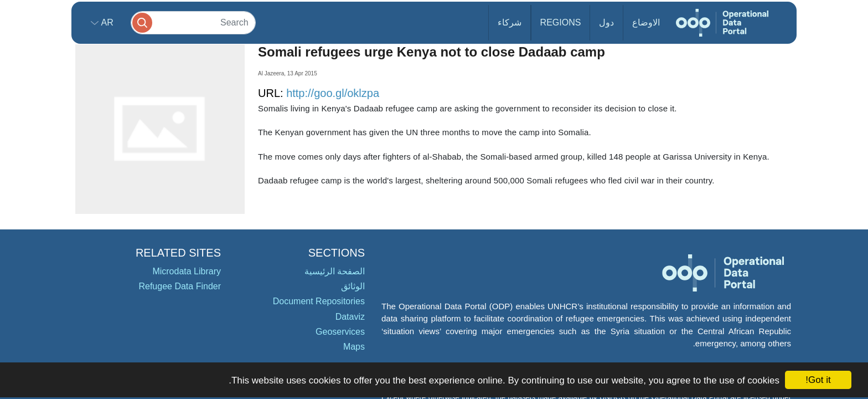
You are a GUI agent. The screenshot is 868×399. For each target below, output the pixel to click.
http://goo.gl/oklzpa (333, 93)
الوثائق (353, 286)
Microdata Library (187, 271)
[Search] (193, 22)
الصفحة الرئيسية (335, 271)
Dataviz (350, 317)
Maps (354, 347)
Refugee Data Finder (180, 286)
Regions (561, 22)
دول (606, 22)
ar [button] (106, 22)
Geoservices (340, 332)
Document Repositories (319, 301)
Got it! (818, 380)
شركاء (510, 22)
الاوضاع (646, 22)
